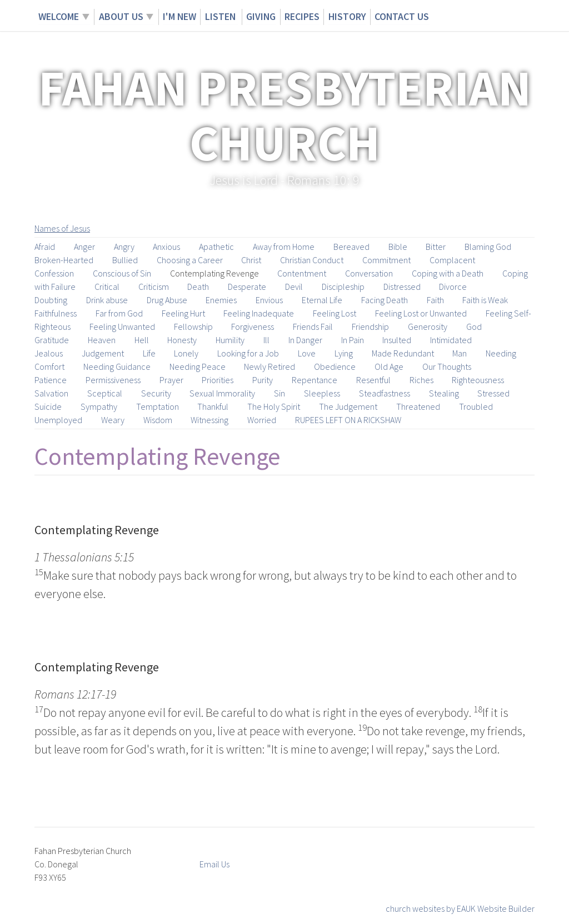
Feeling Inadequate (259, 313)
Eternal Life (322, 300)
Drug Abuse (167, 300)
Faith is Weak (485, 300)
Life (149, 353)
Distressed (402, 287)
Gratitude (52, 340)
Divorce (453, 287)
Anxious (166, 247)
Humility (230, 340)
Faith (435, 300)
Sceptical (105, 393)
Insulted (397, 340)
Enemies (221, 300)
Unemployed (58, 420)
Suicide (48, 406)
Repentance (315, 380)
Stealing (444, 393)
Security (156, 393)
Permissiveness (113, 380)
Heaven (102, 340)
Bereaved (351, 247)
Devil (294, 287)
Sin (279, 393)
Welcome (59, 16)
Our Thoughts (447, 366)
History (347, 16)
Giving (261, 16)
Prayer (171, 380)
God (474, 327)
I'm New (179, 16)
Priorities (218, 380)
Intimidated (451, 340)
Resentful (373, 380)
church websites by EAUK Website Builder (460, 908)
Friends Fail (313, 327)
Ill (266, 340)
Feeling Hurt (183, 313)
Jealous (49, 353)
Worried (262, 420)
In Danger (305, 340)
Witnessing (209, 420)
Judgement (103, 353)
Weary (113, 420)
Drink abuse (107, 300)
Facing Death (385, 300)
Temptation (158, 406)
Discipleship (343, 287)
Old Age (389, 366)
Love (307, 353)
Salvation (51, 393)
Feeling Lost (335, 313)
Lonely (186, 353)
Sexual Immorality (222, 393)
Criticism (154, 287)
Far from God (119, 313)
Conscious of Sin (122, 273)
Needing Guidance (117, 366)
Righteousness (478, 380)
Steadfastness (385, 393)
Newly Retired (269, 366)
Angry (124, 247)
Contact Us (402, 16)
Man (460, 353)
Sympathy (99, 406)
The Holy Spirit (274, 406)
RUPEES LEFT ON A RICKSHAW (348, 420)
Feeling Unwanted (122, 327)
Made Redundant (403, 353)
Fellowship (193, 327)
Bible (398, 247)
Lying (344, 353)
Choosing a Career (190, 260)
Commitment (386, 260)
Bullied (125, 260)
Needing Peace (198, 366)
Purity (263, 380)
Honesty (182, 340)
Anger (84, 247)
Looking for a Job (248, 353)
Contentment (302, 273)
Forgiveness (253, 327)
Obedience (335, 366)
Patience (51, 380)
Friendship (370, 327)
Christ (251, 260)
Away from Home (284, 247)
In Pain (353, 340)
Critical (107, 287)
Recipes (302, 16)
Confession (54, 273)
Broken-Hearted (64, 260)
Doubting (51, 300)
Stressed (493, 393)
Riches (421, 380)
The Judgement (348, 406)
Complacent (452, 260)
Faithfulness (56, 313)
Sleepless (322, 393)
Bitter (436, 247)
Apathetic (216, 247)
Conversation (369, 273)
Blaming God (488, 247)
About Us (121, 16)
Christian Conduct (312, 260)
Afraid (45, 247)
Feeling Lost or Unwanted (421, 313)
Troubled (476, 406)
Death (198, 287)
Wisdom (158, 420)
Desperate (247, 287)
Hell (142, 340)
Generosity (428, 327)
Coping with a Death (448, 273)
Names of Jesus (62, 228)
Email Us (214, 864)
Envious (269, 300)
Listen (221, 16)
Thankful (213, 406)
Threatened (418, 406)
